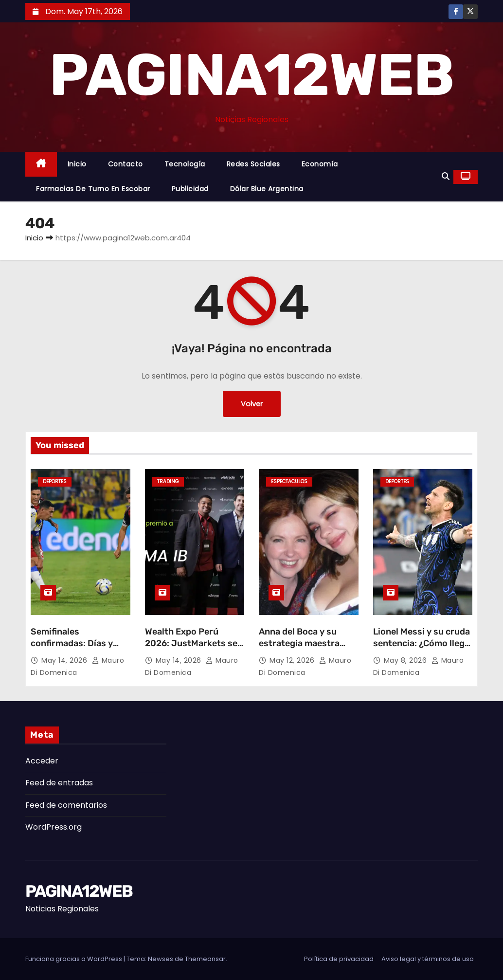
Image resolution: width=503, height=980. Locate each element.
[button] (446, 176)
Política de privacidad (339, 959)
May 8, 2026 (406, 660)
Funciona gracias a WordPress (74, 959)
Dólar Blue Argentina (267, 189)
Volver (252, 404)
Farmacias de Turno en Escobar (93, 189)
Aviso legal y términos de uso (428, 959)
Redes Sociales (253, 164)
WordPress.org (54, 827)
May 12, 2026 (293, 660)
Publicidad (190, 189)
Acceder (42, 761)
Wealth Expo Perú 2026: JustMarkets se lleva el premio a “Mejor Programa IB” (193, 649)
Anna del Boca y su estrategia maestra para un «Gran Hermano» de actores (304, 649)
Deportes (55, 481)
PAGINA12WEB (251, 75)
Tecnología (185, 164)
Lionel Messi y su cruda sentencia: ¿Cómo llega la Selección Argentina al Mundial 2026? (422, 649)
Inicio (77, 164)
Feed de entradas (59, 783)
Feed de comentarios (66, 805)
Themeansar (205, 959)
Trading (168, 481)
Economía (320, 164)
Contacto (126, 164)
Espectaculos (289, 481)
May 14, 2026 (65, 660)
